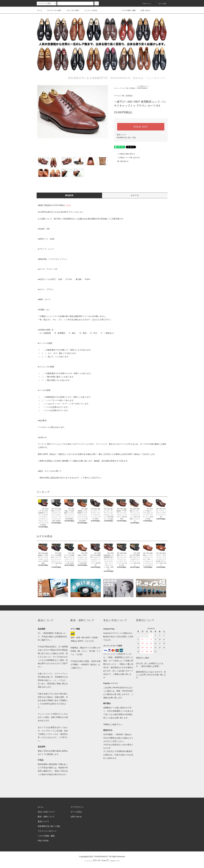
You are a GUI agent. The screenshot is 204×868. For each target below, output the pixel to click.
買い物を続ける (121, 161)
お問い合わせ (144, 10)
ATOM (46, 841)
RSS (40, 841)
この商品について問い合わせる (127, 158)
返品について (122, 135)
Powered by (102, 861)
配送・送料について (46, 817)
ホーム (40, 10)
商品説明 (69, 195)
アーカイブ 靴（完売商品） (128, 88)
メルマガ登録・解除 (127, 10)
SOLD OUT (141, 127)
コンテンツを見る (89, 10)
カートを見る (76, 812)
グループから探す (71, 10)
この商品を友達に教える (125, 154)
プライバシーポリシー (47, 831)
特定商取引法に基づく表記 (126, 138)
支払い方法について (46, 812)
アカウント (145, 4)
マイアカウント (77, 807)
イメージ (135, 195)
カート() (161, 4)
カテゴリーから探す (53, 10)
